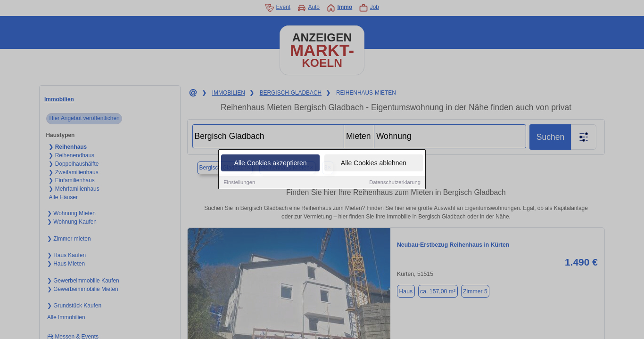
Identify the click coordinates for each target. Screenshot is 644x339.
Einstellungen (239, 183)
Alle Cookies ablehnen (374, 163)
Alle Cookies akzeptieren (270, 163)
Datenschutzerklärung (395, 183)
